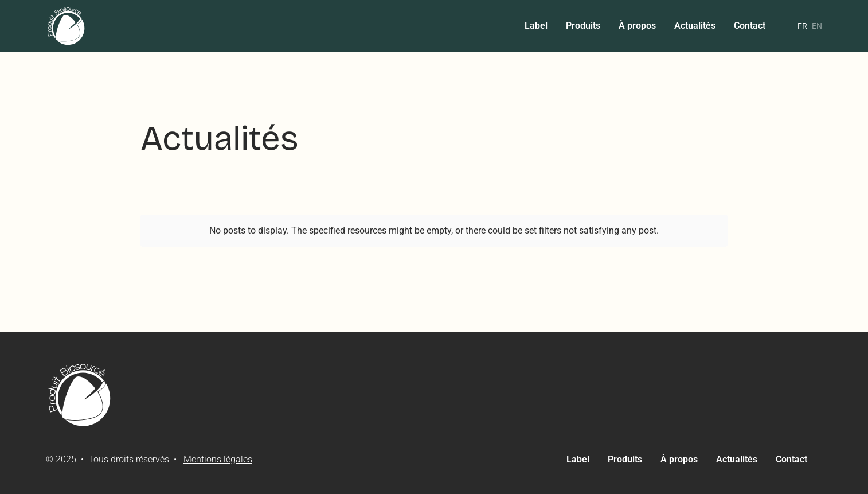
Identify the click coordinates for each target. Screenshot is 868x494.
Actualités (695, 26)
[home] (67, 26)
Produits (583, 26)
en (817, 26)
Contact (750, 26)
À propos (637, 26)
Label (536, 26)
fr (802, 26)
